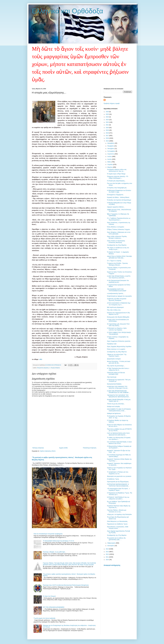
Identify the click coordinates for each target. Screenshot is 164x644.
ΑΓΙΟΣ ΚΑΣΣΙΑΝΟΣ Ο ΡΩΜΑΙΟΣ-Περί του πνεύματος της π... (119, 304)
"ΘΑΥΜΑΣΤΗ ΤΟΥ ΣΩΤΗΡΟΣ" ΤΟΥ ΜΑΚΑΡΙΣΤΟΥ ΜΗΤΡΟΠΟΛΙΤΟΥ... (118, 396)
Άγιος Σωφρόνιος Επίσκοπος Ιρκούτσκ (119, 341)
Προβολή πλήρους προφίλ (112, 103)
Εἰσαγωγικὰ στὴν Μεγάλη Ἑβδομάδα (118, 317)
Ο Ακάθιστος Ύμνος (113, 479)
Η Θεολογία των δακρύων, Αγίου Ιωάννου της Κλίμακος (117, 329)
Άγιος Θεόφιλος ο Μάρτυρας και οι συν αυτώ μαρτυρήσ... (119, 233)
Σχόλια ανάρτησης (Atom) (48, 451)
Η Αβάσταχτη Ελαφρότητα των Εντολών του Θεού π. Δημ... (119, 191)
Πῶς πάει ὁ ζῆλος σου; (114, 310)
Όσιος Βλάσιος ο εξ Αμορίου (116, 227)
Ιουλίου (110, 157)
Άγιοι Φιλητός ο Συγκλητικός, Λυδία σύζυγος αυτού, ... (118, 528)
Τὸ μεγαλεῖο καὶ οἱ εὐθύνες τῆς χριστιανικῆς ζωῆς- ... (116, 539)
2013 (108, 552)
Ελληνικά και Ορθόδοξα (68, 11)
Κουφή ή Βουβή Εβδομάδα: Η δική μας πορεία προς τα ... (119, 400)
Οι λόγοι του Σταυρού (49, 596)
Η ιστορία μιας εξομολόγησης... (116, 181)
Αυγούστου (111, 154)
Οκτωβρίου (111, 149)
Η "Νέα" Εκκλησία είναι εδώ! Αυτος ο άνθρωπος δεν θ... (118, 369)
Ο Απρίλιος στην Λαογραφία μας (117, 188)
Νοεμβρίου (111, 146)
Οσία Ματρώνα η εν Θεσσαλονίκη (117, 521)
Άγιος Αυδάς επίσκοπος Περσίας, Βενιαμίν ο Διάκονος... (117, 237)
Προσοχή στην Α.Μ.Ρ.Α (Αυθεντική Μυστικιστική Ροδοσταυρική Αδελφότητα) (66, 585)
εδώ (41, 359)
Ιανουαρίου (111, 546)
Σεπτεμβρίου (111, 151)
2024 (108, 117)
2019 (108, 130)
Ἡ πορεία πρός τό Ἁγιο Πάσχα (116, 174)
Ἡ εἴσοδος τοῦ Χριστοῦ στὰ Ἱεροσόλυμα (119, 200)
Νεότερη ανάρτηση (38, 448)
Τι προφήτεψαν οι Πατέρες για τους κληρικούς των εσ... (118, 473)
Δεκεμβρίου (111, 143)
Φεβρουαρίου (112, 543)
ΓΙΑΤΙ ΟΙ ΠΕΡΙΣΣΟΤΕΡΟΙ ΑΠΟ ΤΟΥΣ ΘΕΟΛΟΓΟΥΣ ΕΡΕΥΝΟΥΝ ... (118, 434)
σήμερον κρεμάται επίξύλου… (116, 207)
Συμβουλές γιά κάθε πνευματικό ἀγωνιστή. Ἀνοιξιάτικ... (117, 300)
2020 (108, 128)
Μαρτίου (110, 167)
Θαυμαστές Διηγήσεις (43, 368)
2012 (108, 554)
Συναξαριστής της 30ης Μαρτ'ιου (117, 352)
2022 (108, 122)
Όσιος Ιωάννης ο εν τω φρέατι (116, 349)
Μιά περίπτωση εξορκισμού (115, 307)
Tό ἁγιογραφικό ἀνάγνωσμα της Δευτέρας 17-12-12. (59, 541)
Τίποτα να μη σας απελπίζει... (116, 404)
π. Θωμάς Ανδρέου (55, 368)
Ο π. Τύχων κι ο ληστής (114, 261)
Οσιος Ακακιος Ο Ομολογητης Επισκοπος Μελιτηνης (116, 242)
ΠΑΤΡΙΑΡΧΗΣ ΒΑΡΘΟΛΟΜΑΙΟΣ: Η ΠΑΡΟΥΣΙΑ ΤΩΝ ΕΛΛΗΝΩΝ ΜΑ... (118, 485)
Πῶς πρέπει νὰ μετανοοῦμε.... (116, 366)
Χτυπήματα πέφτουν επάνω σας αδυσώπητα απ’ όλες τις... (117, 170)
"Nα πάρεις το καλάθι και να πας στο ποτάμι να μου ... (118, 249)
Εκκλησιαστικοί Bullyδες (114, 384)
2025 (108, 114)
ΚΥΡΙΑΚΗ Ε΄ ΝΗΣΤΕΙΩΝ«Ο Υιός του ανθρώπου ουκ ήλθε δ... (118, 498)
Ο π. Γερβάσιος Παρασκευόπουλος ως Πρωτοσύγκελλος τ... (119, 219)
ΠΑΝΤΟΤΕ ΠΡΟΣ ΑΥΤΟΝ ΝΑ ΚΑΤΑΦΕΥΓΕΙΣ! (116, 374)
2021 (108, 125)
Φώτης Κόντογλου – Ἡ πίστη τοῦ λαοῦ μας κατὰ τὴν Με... (119, 362)
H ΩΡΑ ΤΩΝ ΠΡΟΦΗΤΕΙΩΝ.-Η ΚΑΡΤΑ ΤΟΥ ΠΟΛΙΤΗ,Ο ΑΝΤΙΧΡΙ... (119, 277)
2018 (108, 133)
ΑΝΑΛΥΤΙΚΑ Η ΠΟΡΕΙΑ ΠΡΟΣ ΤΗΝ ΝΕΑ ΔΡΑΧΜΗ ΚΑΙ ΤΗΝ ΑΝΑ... (119, 257)
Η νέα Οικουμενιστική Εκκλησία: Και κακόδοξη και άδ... (118, 281)
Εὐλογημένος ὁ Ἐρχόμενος (115, 195)
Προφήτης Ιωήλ (112, 344)
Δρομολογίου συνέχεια (114, 359)
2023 (108, 120)
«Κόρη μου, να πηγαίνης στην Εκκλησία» (119, 514)
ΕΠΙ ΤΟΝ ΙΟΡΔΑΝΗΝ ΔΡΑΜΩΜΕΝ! (54, 607)
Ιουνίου (110, 159)
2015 (108, 141)
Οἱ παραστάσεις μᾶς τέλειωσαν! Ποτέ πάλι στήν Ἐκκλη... (118, 325)
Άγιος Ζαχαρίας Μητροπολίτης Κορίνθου (119, 347)
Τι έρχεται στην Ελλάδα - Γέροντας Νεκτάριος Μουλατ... (117, 264)
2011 (108, 557)
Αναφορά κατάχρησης (112, 565)
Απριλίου (110, 165)
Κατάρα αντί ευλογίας (113, 407)
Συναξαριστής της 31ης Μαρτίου (117, 245)
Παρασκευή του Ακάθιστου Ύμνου (117, 524)
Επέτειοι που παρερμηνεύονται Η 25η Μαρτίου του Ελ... (118, 314)
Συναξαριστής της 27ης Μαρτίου (117, 535)
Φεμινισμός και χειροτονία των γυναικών (119, 476)
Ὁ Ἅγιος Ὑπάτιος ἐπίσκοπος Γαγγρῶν (118, 230)
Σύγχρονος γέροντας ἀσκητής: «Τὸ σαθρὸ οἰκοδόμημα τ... (118, 177)
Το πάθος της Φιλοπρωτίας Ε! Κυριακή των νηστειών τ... (119, 438)
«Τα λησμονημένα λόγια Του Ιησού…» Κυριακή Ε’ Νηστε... (119, 489)
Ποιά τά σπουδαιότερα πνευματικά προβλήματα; (48, 534)
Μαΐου (109, 162)
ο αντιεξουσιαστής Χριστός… (116, 293)
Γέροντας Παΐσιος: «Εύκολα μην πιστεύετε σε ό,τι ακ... (117, 511)
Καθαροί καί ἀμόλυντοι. (114, 413)
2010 (108, 560)
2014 (108, 549)
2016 (108, 138)
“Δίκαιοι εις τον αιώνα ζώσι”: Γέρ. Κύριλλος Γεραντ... (117, 355)
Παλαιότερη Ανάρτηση (90, 448)
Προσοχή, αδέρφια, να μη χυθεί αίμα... (54, 552)
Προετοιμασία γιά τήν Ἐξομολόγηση (118, 482)
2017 (108, 136)
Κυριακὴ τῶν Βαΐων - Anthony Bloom (118, 197)
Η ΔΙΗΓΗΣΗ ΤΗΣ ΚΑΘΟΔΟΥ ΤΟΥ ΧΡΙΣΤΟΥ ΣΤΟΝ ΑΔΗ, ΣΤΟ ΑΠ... (118, 387)
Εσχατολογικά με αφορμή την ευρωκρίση (119, 296)
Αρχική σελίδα (63, 448)
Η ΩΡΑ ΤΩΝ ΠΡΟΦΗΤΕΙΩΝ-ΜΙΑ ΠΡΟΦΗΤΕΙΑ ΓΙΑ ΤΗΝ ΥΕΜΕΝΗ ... (119, 392)
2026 (108, 112)
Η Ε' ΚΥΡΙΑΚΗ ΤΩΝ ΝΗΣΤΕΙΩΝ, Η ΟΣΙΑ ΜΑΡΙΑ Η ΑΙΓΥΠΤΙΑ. (119, 443)
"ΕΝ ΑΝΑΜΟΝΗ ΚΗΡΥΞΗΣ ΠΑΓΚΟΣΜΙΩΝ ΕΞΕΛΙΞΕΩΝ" (117, 290)
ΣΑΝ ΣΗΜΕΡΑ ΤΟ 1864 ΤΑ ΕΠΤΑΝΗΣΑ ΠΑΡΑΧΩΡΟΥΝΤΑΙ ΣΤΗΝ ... (119, 410)
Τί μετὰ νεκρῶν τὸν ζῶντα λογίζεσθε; (45, 618)
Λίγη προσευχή (112, 377)
